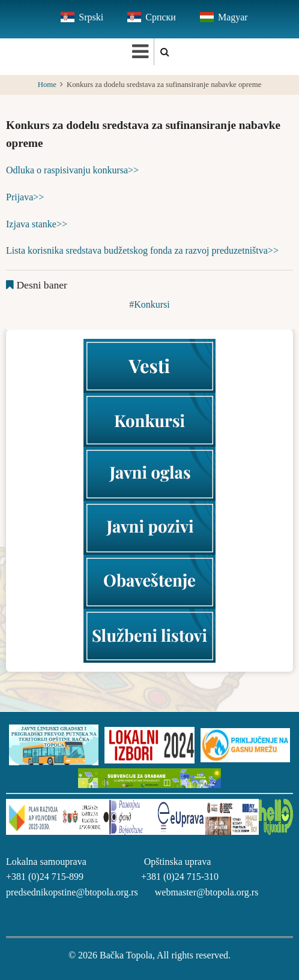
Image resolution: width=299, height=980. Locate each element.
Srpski (91, 17)
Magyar (233, 17)
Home (47, 85)
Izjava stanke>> (37, 224)
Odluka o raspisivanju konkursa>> (72, 170)
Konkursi (152, 304)
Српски (161, 17)
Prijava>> (25, 197)
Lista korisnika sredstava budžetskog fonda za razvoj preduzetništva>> (142, 250)
